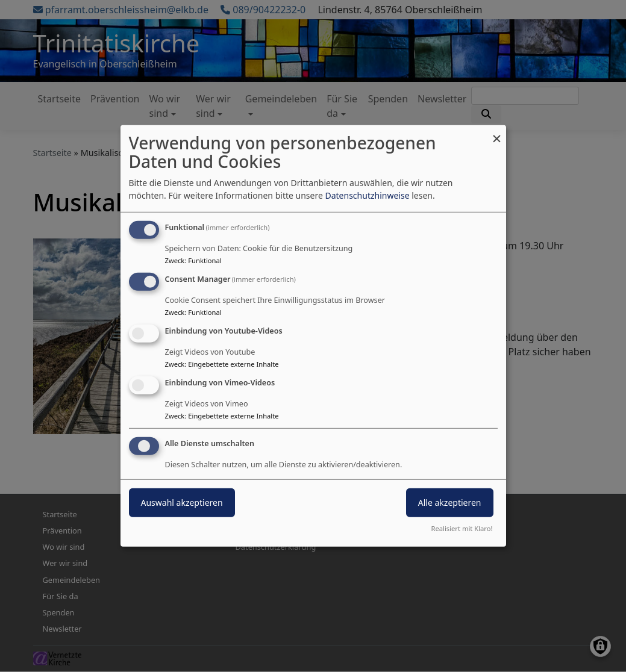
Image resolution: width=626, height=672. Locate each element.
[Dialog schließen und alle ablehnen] (497, 133)
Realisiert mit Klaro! (462, 528)
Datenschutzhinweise (367, 195)
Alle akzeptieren (450, 502)
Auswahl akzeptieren (182, 502)
